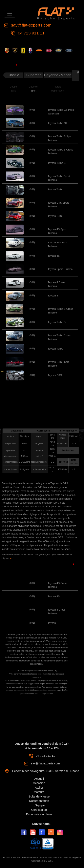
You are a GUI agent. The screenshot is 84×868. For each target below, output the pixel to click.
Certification (39, 810)
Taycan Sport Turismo (60, 269)
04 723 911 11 (31, 33)
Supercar (34, 75)
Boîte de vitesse (39, 796)
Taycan (52, 623)
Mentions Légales (71, 858)
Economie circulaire (39, 814)
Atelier (39, 787)
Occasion (39, 783)
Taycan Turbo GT (58, 123)
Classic (13, 75)
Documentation (39, 801)
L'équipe (39, 805)
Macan (66, 75)
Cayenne (52, 75)
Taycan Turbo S (57, 163)
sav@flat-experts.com (31, 25)
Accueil (39, 779)
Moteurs (39, 792)
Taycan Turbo (55, 189)
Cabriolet (33, 87)
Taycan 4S (54, 256)
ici (11, 558)
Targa (58, 87)
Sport (34, 91)
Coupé (13, 87)
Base (13, 91)
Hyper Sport (58, 91)
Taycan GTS (55, 216)
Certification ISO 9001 (42, 861)
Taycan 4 (53, 296)
